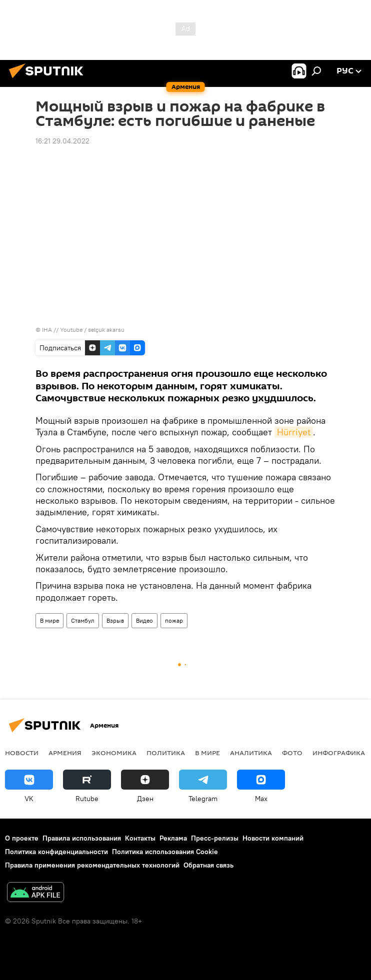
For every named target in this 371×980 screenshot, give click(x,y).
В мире (49, 620)
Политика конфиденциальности (56, 852)
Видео (144, 620)
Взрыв (115, 620)
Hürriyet (294, 432)
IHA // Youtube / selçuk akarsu (83, 330)
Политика (166, 753)
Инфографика (339, 753)
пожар (174, 620)
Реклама (173, 838)
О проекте (22, 838)
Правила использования (82, 838)
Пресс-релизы (215, 838)
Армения (65, 753)
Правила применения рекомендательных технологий (92, 865)
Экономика (114, 753)
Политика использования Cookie (165, 852)
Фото (292, 753)
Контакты (140, 838)
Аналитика (251, 753)
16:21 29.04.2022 (62, 141)
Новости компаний (273, 838)
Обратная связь (208, 865)
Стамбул (83, 620)
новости (22, 753)
